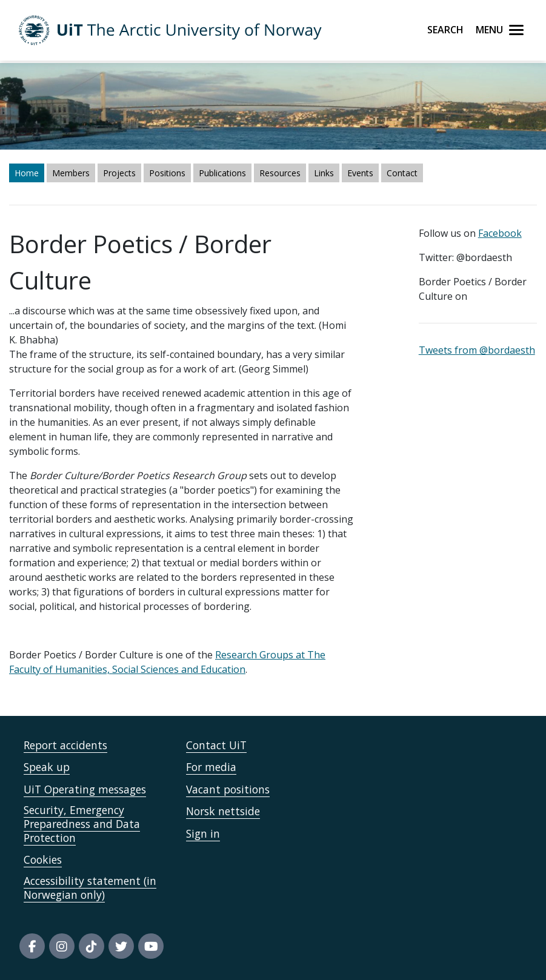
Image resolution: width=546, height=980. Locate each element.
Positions (167, 173)
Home (27, 173)
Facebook (500, 233)
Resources (280, 173)
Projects (119, 173)
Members (71, 173)
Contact (402, 173)
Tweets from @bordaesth (477, 350)
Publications (222, 173)
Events (360, 173)
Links (324, 173)
